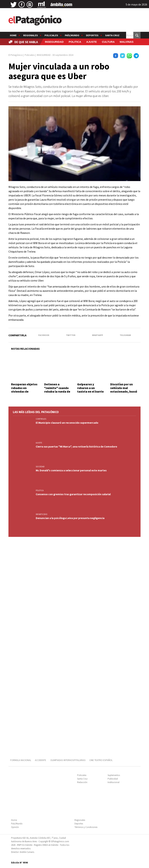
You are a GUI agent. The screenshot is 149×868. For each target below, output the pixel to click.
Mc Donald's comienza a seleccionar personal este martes (71, 470)
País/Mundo (72, 35)
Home (13, 35)
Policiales (51, 35)
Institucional (114, 782)
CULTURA (108, 42)
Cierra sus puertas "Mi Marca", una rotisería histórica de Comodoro (76, 447)
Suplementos (114, 775)
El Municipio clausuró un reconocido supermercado (67, 423)
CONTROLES (41, 419)
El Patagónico (15, 55)
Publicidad (113, 779)
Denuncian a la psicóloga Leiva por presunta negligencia (70, 518)
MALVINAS (127, 42)
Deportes (92, 35)
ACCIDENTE (41, 760)
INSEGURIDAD (54, 42)
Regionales (31, 35)
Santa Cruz (112, 35)
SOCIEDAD (40, 467)
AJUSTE (92, 42)
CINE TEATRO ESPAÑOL (101, 760)
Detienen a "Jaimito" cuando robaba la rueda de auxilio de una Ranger (57, 392)
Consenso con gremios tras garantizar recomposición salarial (73, 494)
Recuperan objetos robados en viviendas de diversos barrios (24, 390)
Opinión (15, 827)
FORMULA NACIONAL (21, 760)
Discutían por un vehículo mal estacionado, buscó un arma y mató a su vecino (124, 392)
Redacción (82, 782)
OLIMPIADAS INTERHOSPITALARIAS (68, 760)
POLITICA (75, 42)
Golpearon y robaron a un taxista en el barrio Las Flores (90, 390)
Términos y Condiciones (86, 827)
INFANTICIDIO (42, 514)
